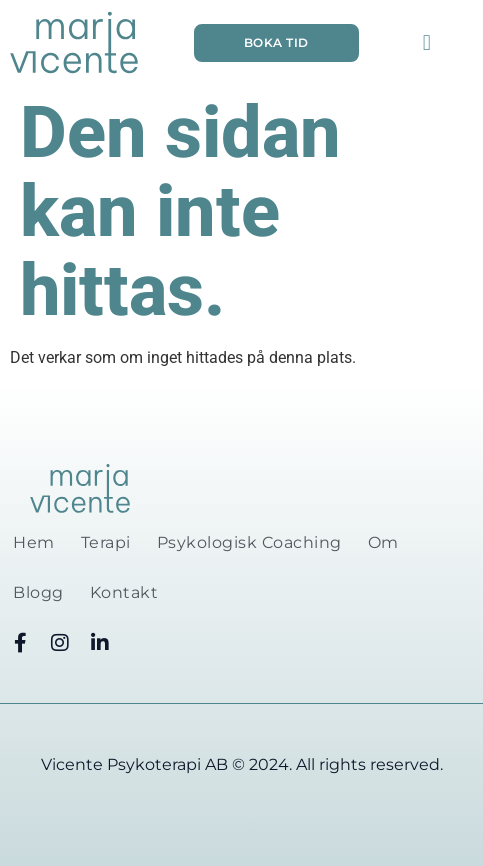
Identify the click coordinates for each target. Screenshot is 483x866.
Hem (34, 542)
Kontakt (124, 592)
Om (383, 542)
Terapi (106, 542)
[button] (426, 42)
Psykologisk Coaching (249, 542)
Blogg (38, 592)
